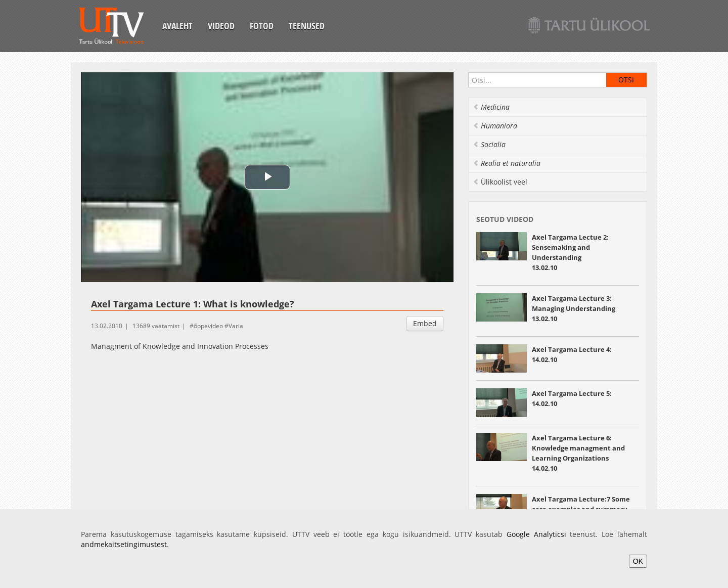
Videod (221, 26)
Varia (236, 326)
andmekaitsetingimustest (124, 544)
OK (638, 561)
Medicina (491, 107)
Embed (425, 323)
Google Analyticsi (536, 534)
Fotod (262, 26)
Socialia (489, 144)
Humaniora (495, 126)
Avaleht (177, 26)
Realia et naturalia (507, 163)
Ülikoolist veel (500, 182)
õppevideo (208, 326)
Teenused (307, 26)
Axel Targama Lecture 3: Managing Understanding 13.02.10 (574, 308)
